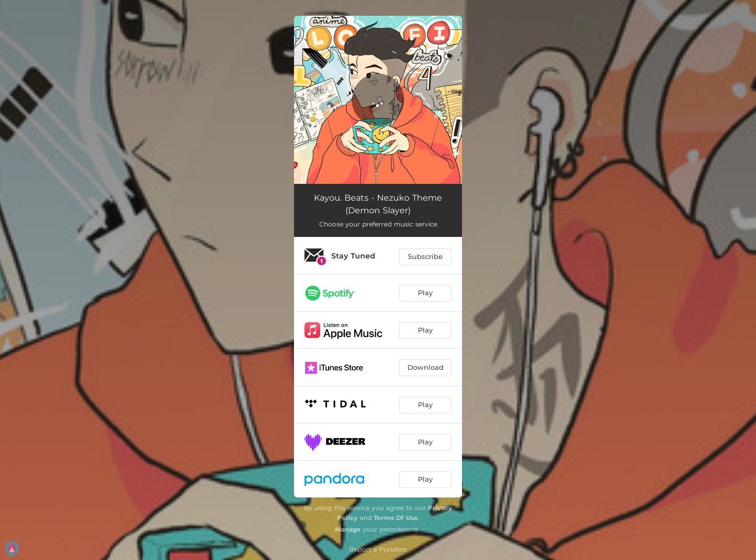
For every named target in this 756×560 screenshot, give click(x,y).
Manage (348, 529)
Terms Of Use (396, 518)
